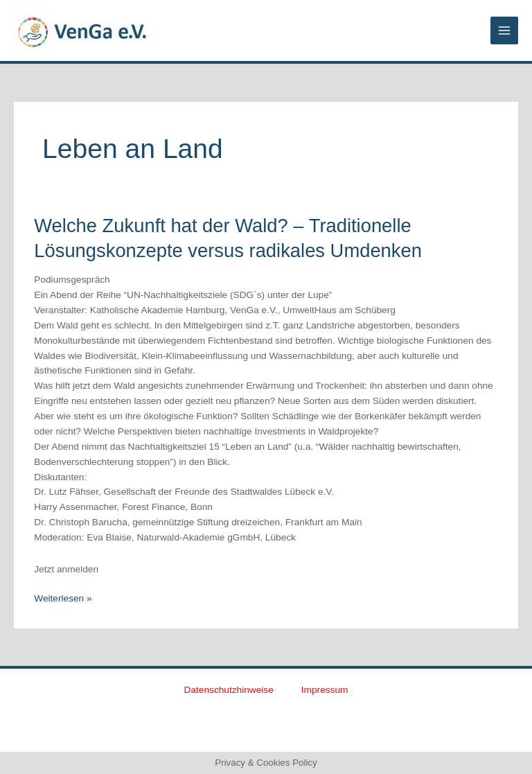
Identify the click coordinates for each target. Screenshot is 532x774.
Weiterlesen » (63, 597)
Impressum (325, 690)
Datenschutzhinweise (229, 690)
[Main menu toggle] (505, 31)
